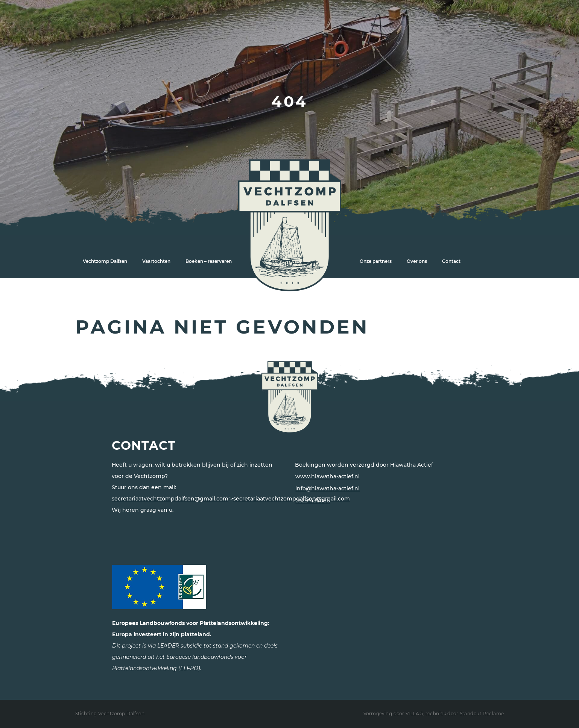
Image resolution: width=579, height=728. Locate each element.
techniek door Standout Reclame (465, 714)
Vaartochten (156, 261)
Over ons (417, 261)
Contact (451, 261)
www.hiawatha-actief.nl (327, 476)
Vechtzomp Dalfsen (105, 261)
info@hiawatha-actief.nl (327, 488)
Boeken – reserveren (209, 261)
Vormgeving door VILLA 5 (393, 714)
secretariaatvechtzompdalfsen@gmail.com (170, 499)
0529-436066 (313, 501)
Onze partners (376, 261)
